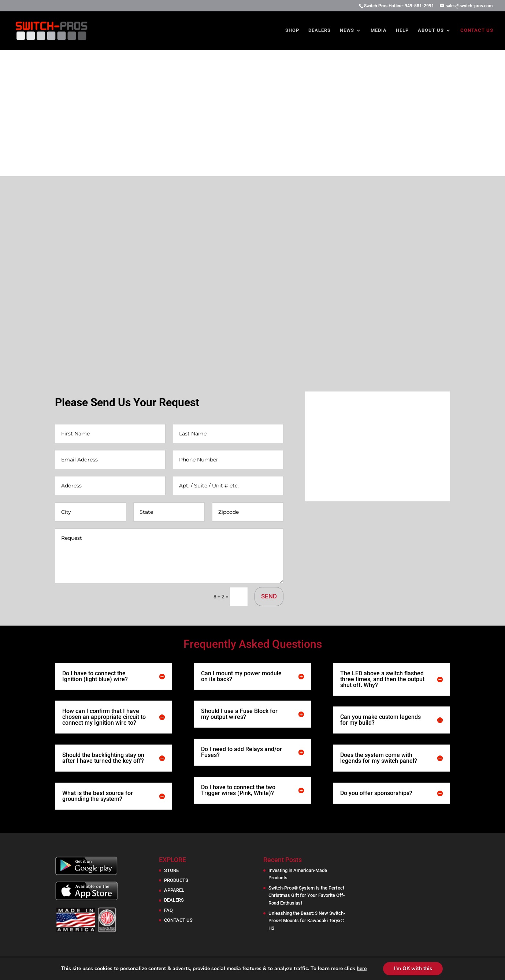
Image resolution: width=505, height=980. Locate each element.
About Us (431, 30)
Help (402, 30)
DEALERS (174, 900)
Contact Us (477, 30)
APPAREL (174, 890)
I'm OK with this (413, 968)
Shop (292, 30)
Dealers (320, 30)
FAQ (168, 910)
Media (379, 30)
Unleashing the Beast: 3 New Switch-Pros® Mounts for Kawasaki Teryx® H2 (307, 921)
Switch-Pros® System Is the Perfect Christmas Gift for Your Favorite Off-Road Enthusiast (307, 896)
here (361, 968)
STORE (171, 870)
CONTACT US (178, 920)
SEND (269, 596)
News (347, 30)
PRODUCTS (176, 880)
